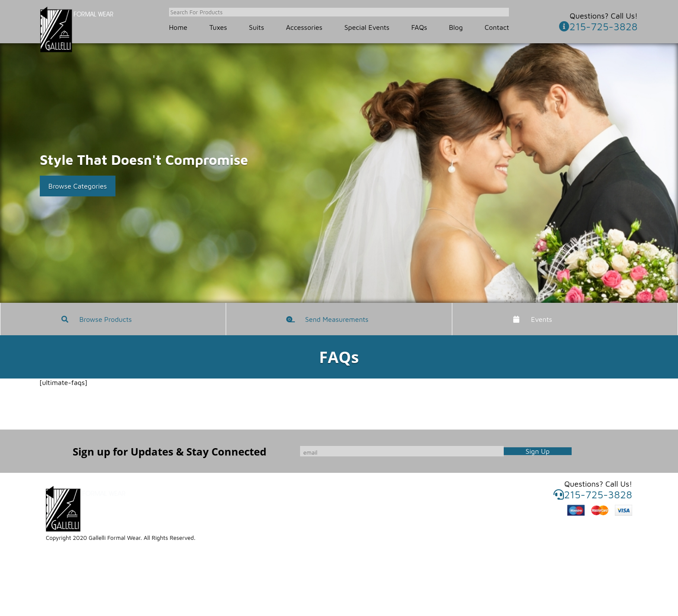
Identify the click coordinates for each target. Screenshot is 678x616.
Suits (257, 27)
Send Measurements (337, 319)
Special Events (367, 27)
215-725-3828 (598, 26)
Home (178, 27)
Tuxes (218, 27)
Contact (497, 27)
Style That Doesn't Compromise (144, 160)
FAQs (419, 27)
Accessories (304, 27)
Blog (456, 27)
